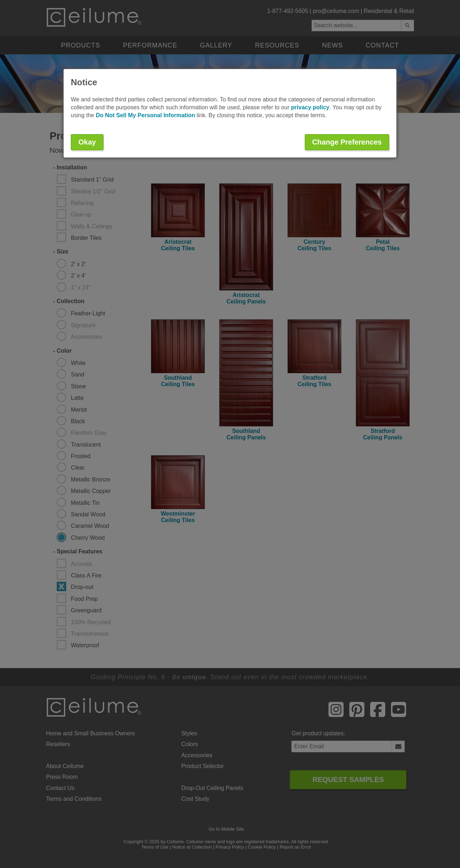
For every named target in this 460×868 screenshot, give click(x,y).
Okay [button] (87, 142)
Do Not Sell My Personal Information (145, 115)
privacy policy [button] (310, 107)
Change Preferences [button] (347, 142)
